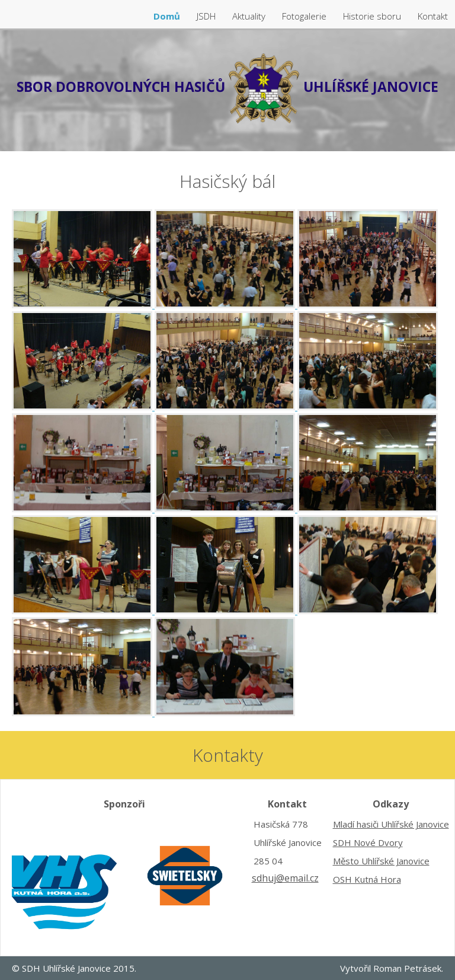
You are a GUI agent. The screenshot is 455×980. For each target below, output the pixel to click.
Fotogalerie (305, 16)
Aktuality (250, 16)
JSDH (207, 16)
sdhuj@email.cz (285, 878)
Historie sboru (373, 16)
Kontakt (433, 16)
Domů (168, 16)
